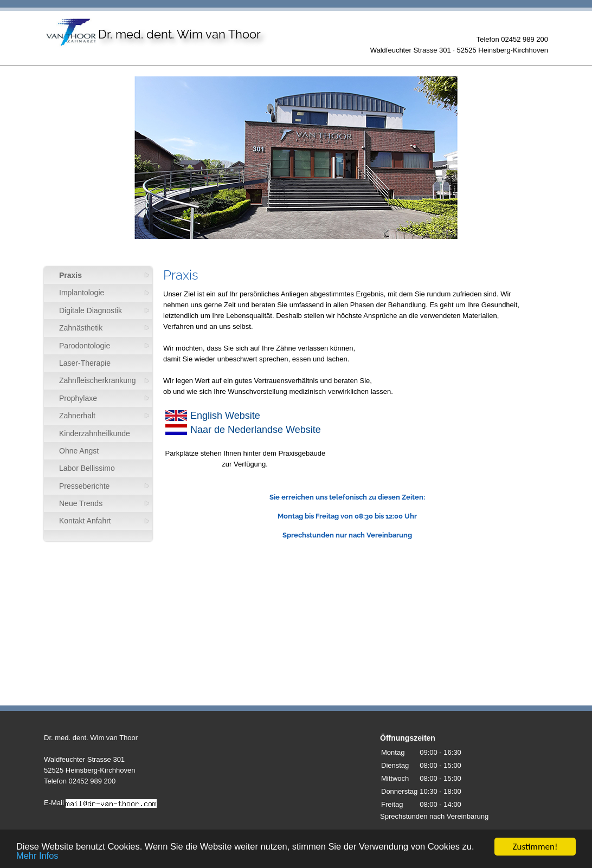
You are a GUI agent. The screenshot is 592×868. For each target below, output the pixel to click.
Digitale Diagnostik (91, 310)
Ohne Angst (79, 451)
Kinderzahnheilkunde (95, 433)
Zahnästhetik (81, 328)
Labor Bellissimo (87, 468)
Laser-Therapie (85, 363)
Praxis (70, 275)
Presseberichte (84, 486)
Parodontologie (85, 346)
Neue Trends (81, 503)
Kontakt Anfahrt (85, 521)
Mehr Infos (53, 860)
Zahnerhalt (77, 416)
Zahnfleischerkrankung (98, 380)
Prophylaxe (78, 398)
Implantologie (82, 293)
